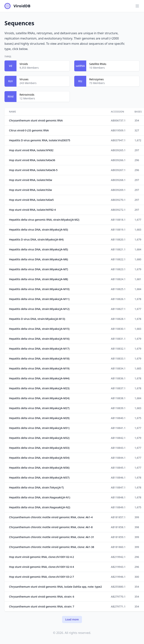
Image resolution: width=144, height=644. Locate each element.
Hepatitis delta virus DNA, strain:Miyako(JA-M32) (39, 438)
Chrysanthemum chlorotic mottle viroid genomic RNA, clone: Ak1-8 (51, 527)
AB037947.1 (118, 140)
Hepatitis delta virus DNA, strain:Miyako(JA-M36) (39, 468)
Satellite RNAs (98, 64)
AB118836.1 (118, 378)
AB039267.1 (118, 170)
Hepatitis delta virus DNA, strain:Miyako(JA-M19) (39, 368)
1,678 (138, 299)
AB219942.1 (118, 557)
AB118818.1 (118, 220)
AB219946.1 (118, 577)
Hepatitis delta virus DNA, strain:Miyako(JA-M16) (39, 339)
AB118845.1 (118, 468)
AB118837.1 (118, 388)
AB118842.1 (118, 438)
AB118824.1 (118, 279)
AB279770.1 (118, 597)
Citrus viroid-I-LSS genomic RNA (29, 130)
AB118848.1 (118, 497)
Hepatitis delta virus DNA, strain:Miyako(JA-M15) (39, 329)
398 (137, 527)
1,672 (138, 140)
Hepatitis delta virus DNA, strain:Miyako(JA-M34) (39, 458)
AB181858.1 (118, 527)
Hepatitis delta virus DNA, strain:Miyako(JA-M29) (39, 418)
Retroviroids (27, 95)
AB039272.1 (118, 210)
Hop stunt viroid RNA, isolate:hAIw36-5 (33, 170)
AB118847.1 (118, 487)
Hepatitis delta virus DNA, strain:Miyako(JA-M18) (39, 358)
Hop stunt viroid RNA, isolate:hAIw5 (31, 200)
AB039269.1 (118, 190)
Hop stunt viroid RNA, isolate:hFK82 (31, 150)
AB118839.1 (118, 408)
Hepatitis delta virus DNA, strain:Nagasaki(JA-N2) (40, 507)
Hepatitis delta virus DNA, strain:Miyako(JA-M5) (39, 249)
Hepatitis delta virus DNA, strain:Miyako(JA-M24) (39, 398)
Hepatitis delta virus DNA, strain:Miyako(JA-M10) (39, 289)
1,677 (138, 220)
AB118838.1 (118, 398)
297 (137, 150)
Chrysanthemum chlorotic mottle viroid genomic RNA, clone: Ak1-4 (51, 517)
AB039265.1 (118, 150)
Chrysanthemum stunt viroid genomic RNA (36, 120)
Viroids (24, 64)
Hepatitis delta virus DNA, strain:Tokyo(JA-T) (36, 487)
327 (137, 130)
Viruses (24, 79)
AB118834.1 (118, 368)
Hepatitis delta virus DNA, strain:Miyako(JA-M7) (39, 269)
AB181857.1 (118, 517)
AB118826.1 (118, 299)
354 (137, 120)
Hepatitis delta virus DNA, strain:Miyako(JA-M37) (39, 478)
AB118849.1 (118, 507)
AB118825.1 (118, 289)
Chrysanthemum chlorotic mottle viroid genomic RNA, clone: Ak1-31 (52, 537)
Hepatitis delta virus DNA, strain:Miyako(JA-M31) (39, 428)
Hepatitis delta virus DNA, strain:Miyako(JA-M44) (39, 378)
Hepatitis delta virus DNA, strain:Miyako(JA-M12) (39, 309)
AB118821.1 (118, 249)
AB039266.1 (118, 160)
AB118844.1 (118, 458)
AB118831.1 (118, 339)
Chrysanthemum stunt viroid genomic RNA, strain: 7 (42, 606)
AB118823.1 (118, 269)
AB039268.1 (118, 180)
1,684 (138, 249)
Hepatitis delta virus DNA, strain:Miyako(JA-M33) (39, 448)
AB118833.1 (118, 358)
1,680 (138, 259)
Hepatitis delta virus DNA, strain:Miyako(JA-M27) (39, 408)
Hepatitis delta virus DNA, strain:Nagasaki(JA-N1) (40, 497)
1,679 (138, 239)
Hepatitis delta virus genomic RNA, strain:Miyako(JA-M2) (44, 220)
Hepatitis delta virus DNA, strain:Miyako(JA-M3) (39, 230)
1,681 (138, 279)
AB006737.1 (118, 120)
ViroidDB (22, 6)
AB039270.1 (118, 200)
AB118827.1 (118, 309)
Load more (72, 619)
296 (137, 160)
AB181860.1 (118, 547)
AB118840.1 (118, 418)
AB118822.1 (118, 259)
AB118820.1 (118, 239)
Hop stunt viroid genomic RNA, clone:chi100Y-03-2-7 (41, 577)
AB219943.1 (118, 567)
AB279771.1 (118, 606)
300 (137, 577)
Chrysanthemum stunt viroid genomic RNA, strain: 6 (42, 597)
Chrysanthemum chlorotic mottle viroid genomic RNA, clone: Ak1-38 (52, 547)
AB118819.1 (118, 230)
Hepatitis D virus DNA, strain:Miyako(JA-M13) (37, 319)
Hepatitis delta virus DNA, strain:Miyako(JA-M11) (39, 299)
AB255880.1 (118, 587)
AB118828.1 (118, 319)
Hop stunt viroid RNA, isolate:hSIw (30, 190)
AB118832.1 (118, 349)
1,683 (138, 230)
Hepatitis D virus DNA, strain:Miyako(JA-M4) (36, 239)
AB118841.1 (118, 428)
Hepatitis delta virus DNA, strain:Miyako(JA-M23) (39, 388)
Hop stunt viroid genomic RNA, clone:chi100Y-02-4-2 (41, 557)
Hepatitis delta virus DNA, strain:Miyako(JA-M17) (39, 349)
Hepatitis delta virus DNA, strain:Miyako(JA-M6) (39, 259)
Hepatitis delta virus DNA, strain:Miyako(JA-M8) (39, 279)
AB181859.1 (118, 537)
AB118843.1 (118, 448)
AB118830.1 (118, 329)
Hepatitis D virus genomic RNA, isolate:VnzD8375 (40, 140)
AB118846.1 (118, 478)
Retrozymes (96, 79)
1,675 (138, 418)
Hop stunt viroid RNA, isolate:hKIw (31, 180)
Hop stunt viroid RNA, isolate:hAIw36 (32, 160)
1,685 (138, 368)
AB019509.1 (118, 130)
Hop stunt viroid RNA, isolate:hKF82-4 (32, 210)
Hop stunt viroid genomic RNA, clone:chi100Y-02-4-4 (41, 567)
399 (137, 517)
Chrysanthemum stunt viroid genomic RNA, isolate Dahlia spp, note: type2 (55, 587)
